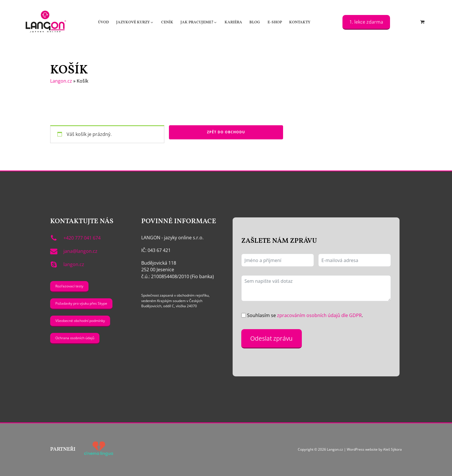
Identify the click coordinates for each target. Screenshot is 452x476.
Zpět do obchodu (226, 132)
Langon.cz (61, 81)
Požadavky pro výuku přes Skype (81, 303)
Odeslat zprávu (271, 338)
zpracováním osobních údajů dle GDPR (319, 315)
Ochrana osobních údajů (75, 338)
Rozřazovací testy (69, 286)
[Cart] (422, 22)
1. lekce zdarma (366, 22)
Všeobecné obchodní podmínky (80, 321)
